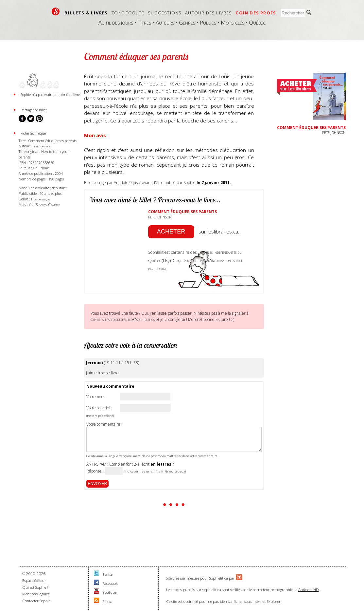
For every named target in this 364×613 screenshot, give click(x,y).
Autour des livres (208, 13)
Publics (208, 22)
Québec (257, 22)
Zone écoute (128, 13)
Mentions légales (36, 594)
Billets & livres (86, 13)
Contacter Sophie (36, 601)
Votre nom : (96, 397)
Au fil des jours (116, 22)
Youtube (109, 592)
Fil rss (107, 601)
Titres (144, 22)
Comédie (54, 204)
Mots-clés (233, 22)
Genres (187, 22)
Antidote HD (309, 590)
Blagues (41, 204)
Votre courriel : (99, 408)
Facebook (110, 583)
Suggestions (165, 13)
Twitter (108, 574)
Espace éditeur (34, 580)
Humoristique (41, 199)
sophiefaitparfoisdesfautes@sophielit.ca (123, 319)
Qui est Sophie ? (35, 587)
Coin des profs (256, 13)
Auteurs (165, 22)
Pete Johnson (42, 146)
